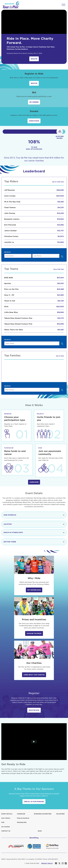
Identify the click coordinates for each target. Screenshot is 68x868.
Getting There (34, 542)
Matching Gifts (22, 822)
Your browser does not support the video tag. (34, 22)
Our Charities (6, 827)
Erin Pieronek (10, 225)
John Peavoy (10, 213)
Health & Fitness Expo (34, 533)
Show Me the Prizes (34, 633)
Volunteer (60, 814)
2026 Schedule (34, 515)
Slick (6, 307)
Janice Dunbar (10, 231)
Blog (40, 831)
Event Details (7, 814)
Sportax (8, 283)
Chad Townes (10, 207)
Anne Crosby (10, 196)
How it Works (6, 818)
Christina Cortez (11, 236)
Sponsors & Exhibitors (43, 814)
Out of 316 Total (59, 269)
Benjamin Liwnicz (12, 219)
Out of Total (60, 356)
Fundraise (21, 814)
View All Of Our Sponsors (34, 802)
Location (34, 524)
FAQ (3, 822)
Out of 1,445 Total (58, 182)
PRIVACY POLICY (47, 863)
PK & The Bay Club (12, 202)
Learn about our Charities (34, 675)
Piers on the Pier (11, 289)
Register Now (34, 710)
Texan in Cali (10, 301)
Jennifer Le (9, 242)
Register (34, 59)
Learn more (34, 482)
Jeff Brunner (10, 190)
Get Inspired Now (34, 590)
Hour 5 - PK (9, 295)
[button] (63, 5)
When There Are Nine (14, 330)
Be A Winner (34, 102)
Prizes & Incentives (23, 818)
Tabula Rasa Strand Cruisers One (18, 318)
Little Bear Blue (11, 312)
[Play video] (34, 742)
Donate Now (34, 121)
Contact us (6, 831)
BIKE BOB (9, 278)
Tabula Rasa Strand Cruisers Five (18, 324)
